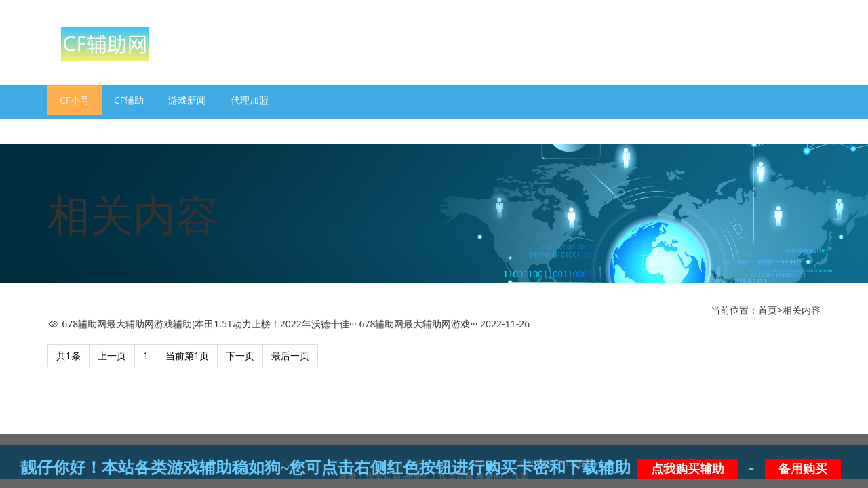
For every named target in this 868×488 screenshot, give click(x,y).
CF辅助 (129, 100)
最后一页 (290, 355)
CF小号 (75, 100)
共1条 (68, 355)
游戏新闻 (187, 100)
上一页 (112, 355)
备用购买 (803, 469)
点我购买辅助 (688, 469)
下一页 (240, 355)
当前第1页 (187, 355)
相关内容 (802, 310)
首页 (768, 310)
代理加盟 (250, 100)
